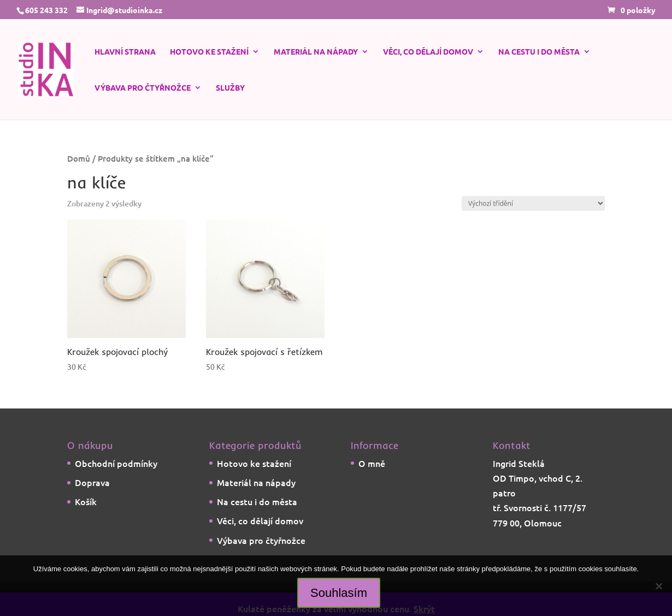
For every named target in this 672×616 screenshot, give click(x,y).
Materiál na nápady (316, 52)
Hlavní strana (125, 52)
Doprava (92, 482)
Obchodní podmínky (116, 463)
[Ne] (658, 586)
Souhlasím (339, 593)
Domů (79, 158)
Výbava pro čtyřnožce (143, 88)
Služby (230, 88)
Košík (86, 501)
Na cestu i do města (539, 52)
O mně (372, 463)
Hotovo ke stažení (209, 52)
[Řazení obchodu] (533, 203)
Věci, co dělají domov (428, 52)
